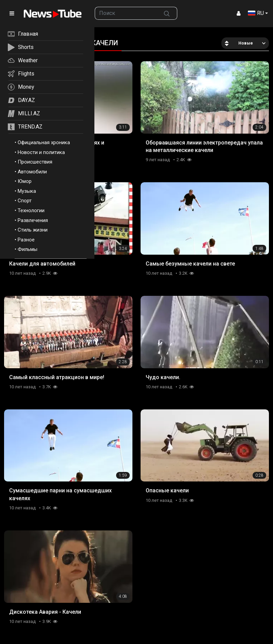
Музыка (27, 191)
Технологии (31, 210)
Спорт (25, 201)
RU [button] (256, 13)
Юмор (25, 181)
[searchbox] (126, 13)
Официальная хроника (44, 142)
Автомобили (32, 172)
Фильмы (28, 249)
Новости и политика (41, 152)
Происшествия (35, 162)
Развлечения (33, 220)
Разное (26, 240)
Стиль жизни (33, 230)
